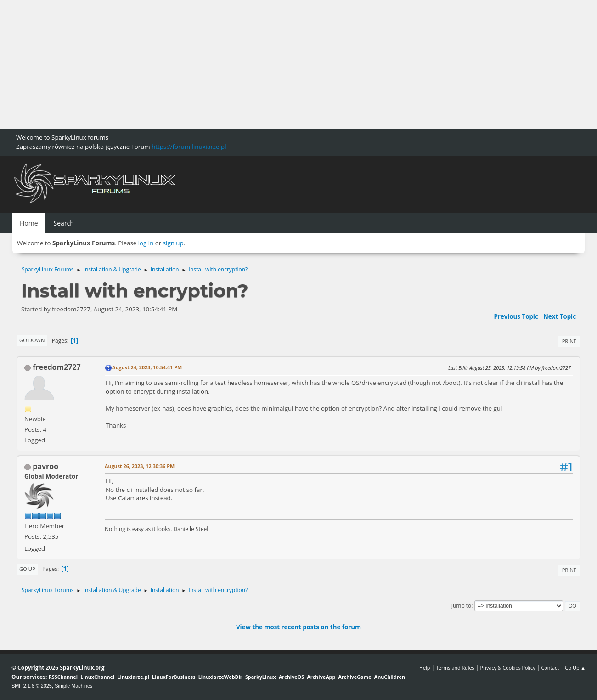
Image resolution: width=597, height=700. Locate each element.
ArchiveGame (355, 677)
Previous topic (516, 316)
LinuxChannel (97, 677)
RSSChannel (63, 677)
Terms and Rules (455, 668)
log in (146, 243)
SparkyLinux (261, 677)
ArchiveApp (321, 677)
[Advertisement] (276, 64)
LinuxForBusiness (174, 677)
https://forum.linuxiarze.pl (189, 147)
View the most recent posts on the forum (298, 627)
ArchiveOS (291, 677)
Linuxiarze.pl (133, 677)
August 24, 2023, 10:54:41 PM (147, 367)
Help (425, 668)
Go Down (32, 340)
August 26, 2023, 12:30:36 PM (140, 466)
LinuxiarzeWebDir (220, 677)
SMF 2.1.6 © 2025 (32, 686)
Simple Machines (73, 686)
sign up (173, 243)
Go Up (27, 569)
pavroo (45, 466)
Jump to (462, 606)
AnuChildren (390, 677)
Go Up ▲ (575, 668)
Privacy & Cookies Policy (507, 668)
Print (569, 341)
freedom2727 (57, 367)
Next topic (560, 316)
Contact (550, 668)
